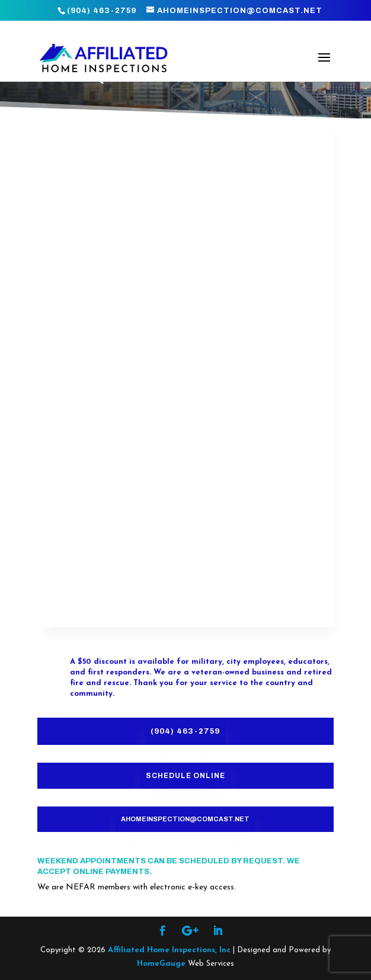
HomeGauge (161, 964)
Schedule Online (185, 776)
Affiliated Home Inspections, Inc (169, 950)
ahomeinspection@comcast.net (185, 819)
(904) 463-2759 (185, 731)
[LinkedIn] (218, 933)
